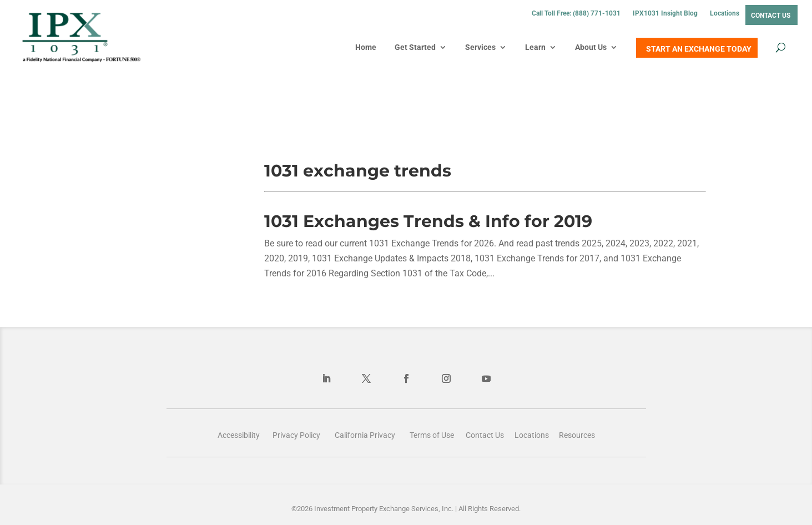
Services (480, 47)
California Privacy (365, 435)
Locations (725, 13)
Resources (577, 435)
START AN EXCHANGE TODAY (699, 49)
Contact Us (771, 16)
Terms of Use (432, 435)
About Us (591, 47)
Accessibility (239, 435)
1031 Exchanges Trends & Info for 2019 (428, 221)
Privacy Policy (296, 435)
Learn (535, 47)
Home (366, 47)
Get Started (415, 47)
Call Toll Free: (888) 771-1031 (576, 13)
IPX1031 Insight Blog (665, 13)
